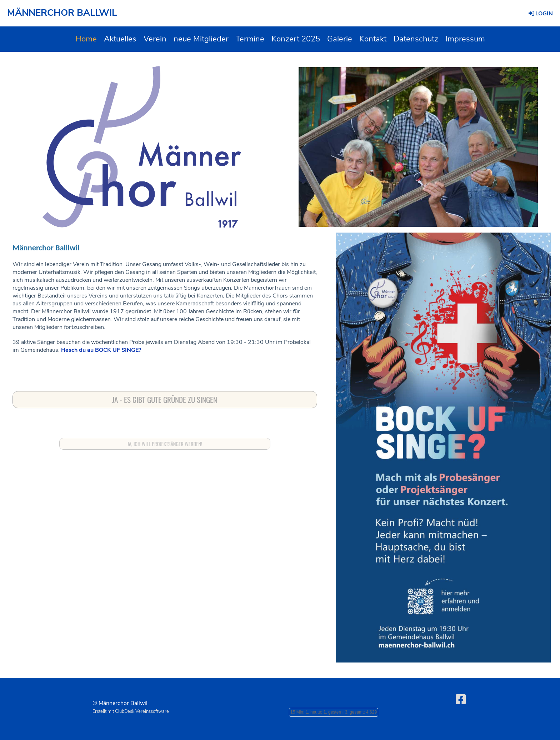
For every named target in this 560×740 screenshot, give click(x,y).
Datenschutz (416, 39)
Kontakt (373, 39)
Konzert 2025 (296, 39)
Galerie (340, 39)
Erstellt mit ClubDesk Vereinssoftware (131, 711)
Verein (155, 39)
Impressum (465, 39)
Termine (250, 39)
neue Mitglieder (201, 39)
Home (86, 39)
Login (540, 14)
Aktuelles (120, 39)
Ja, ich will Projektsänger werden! (165, 444)
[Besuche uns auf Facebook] (461, 700)
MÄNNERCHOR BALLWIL (62, 13)
